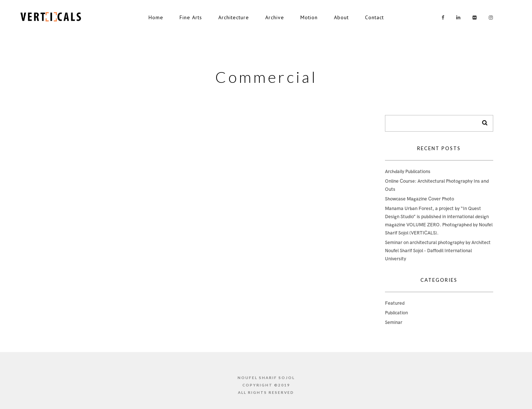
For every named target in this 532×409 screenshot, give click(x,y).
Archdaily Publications (408, 172)
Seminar (394, 322)
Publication (396, 313)
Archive (275, 17)
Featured (395, 303)
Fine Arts (191, 17)
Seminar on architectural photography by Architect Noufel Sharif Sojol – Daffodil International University (438, 251)
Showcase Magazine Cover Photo (420, 199)
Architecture (234, 17)
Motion (309, 17)
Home (156, 17)
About (341, 17)
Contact (374, 17)
